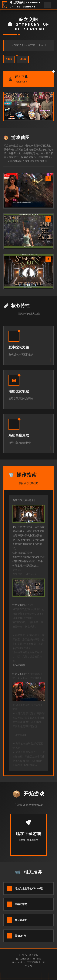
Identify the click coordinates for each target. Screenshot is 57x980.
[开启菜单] (48, 5)
